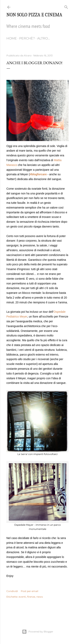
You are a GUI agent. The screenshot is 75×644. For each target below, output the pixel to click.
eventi (22, 597)
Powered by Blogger (38, 632)
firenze (31, 597)
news (40, 597)
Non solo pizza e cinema (34, 15)
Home (12, 38)
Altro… (43, 38)
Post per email (29, 591)
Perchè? (27, 38)
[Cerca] (66, 6)
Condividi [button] (12, 591)
